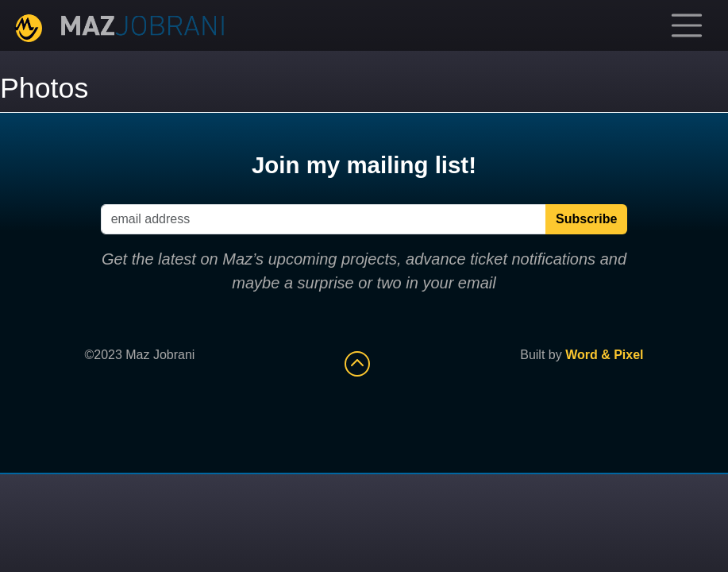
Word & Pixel (604, 355)
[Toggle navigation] (687, 25)
